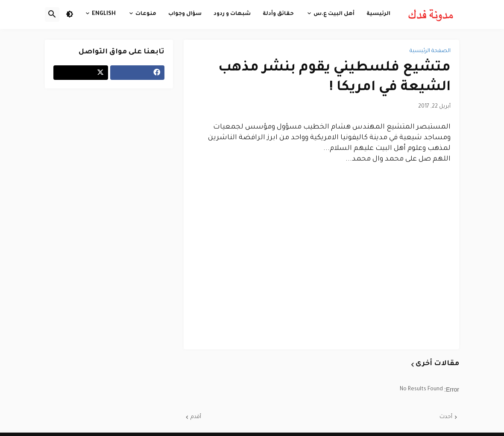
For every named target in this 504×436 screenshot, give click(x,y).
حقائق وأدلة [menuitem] (278, 14)
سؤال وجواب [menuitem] (185, 14)
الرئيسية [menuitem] (378, 14)
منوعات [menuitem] (146, 14)
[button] (70, 15)
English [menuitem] (104, 14)
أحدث (446, 417)
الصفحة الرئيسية (430, 51)
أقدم (196, 417)
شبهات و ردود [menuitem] (232, 14)
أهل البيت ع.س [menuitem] (334, 14)
